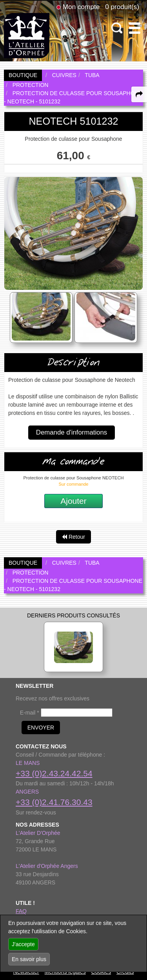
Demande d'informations (72, 432)
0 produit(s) (122, 7)
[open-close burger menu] (135, 28)
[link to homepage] (27, 35)
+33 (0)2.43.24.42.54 (54, 773)
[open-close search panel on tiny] (117, 28)
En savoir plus (29, 959)
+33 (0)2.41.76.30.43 (54, 802)
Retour (73, 537)
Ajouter (73, 501)
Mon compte (81, 7)
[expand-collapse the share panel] (139, 94)
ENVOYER (41, 728)
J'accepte (23, 944)
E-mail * (30, 713)
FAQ (21, 911)
